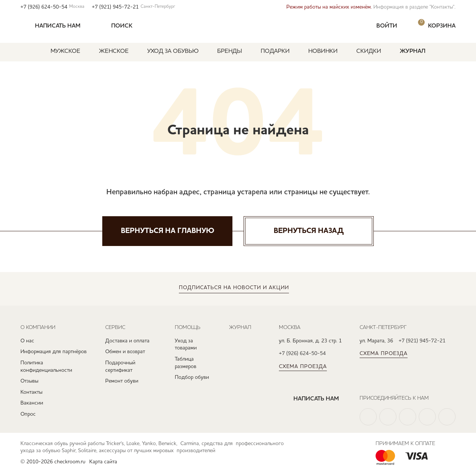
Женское (114, 51)
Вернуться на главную (168, 231)
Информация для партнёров (54, 352)
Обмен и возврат (125, 352)
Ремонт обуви (122, 381)
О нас (27, 341)
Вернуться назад (309, 231)
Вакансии (32, 403)
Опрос (28, 414)
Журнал (413, 51)
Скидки (369, 51)
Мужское (65, 51)
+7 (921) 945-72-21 (134, 7)
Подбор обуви (192, 377)
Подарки (275, 51)
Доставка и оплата (127, 341)
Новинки (323, 51)
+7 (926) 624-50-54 (52, 7)
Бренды (230, 51)
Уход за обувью (173, 51)
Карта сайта (103, 462)
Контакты (31, 392)
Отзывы (29, 381)
